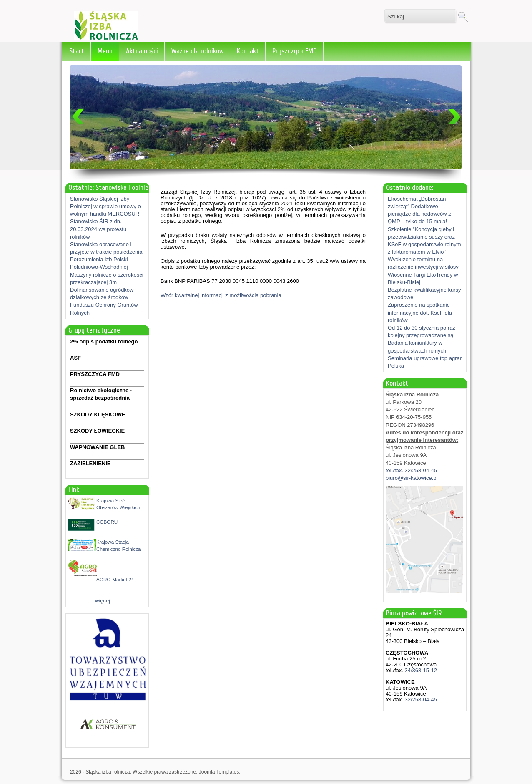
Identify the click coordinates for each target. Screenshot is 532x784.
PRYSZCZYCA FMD (95, 374)
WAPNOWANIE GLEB (97, 447)
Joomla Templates (219, 772)
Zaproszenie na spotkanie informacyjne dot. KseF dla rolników (420, 312)
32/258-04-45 (420, 700)
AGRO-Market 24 (115, 579)
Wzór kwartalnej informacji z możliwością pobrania (221, 295)
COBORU (107, 522)
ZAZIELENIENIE (90, 463)
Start (77, 51)
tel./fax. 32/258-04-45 (411, 470)
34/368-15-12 (420, 670)
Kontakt (248, 51)
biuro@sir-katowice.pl (412, 478)
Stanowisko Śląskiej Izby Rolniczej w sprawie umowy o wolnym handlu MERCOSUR (105, 206)
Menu (105, 51)
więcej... (105, 601)
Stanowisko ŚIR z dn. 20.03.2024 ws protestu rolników (98, 229)
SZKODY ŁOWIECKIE (97, 431)
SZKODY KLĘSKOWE (98, 415)
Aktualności (142, 51)
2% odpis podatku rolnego (104, 342)
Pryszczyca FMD (295, 51)
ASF (75, 358)
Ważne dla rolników (197, 51)
